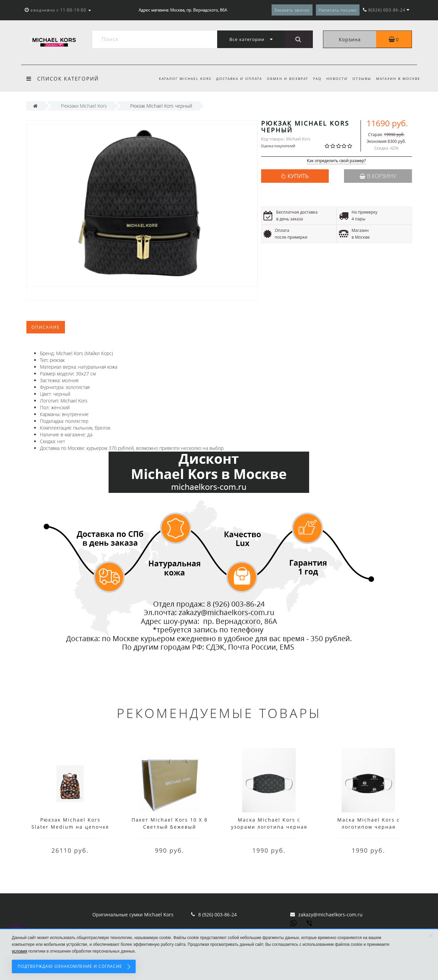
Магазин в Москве (398, 79)
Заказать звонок (292, 10)
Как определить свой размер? (336, 161)
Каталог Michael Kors (179, 79)
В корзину (378, 176)
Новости (335, 79)
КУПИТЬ (298, 176)
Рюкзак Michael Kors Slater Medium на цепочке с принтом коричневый (70, 827)
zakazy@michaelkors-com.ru (330, 914)
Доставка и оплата (234, 79)
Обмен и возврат (284, 79)
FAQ (314, 79)
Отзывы (361, 79)
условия (19, 951)
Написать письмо (338, 10)
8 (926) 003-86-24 (217, 914)
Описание (46, 327)
